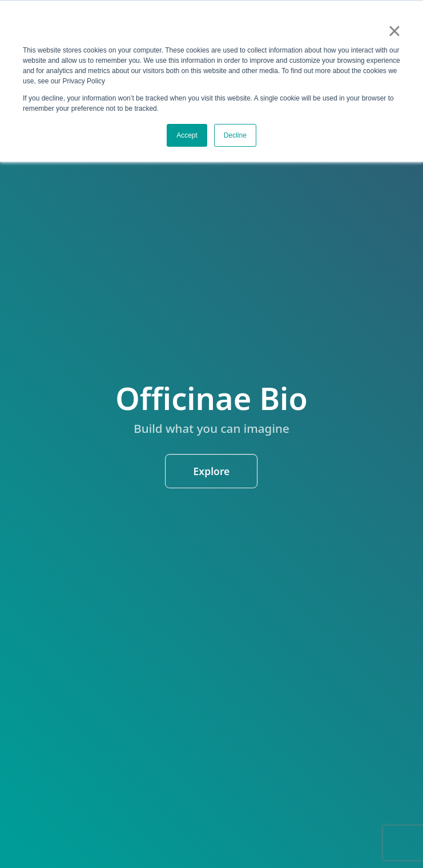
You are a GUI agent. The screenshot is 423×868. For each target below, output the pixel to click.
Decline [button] (235, 135)
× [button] (394, 31)
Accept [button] (187, 135)
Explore (212, 471)
